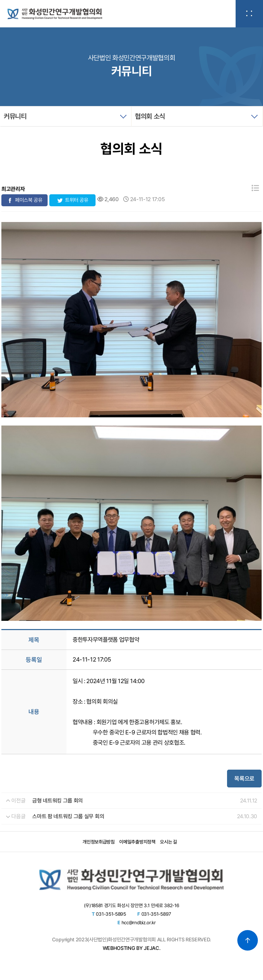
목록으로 (244, 779)
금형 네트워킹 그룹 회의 (58, 801)
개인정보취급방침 (98, 842)
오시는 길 (168, 842)
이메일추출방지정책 (137, 842)
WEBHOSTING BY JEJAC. (132, 948)
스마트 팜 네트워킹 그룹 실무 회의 (68, 816)
